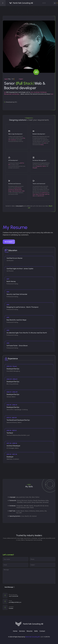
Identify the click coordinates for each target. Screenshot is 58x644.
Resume (30, 631)
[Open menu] (3, 3)
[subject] (42, 565)
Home (15, 631)
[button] (55, 3)
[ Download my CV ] (11, 102)
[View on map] (29, 607)
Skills (36, 631)
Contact (42, 631)
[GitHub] (45, 3)
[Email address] (16, 565)
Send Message (10, 587)
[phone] (42, 559)
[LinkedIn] (43, 3)
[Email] (29, 601)
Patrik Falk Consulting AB (32, 637)
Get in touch (9, 242)
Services (22, 631)
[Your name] (16, 559)
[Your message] (29, 576)
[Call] (29, 595)
